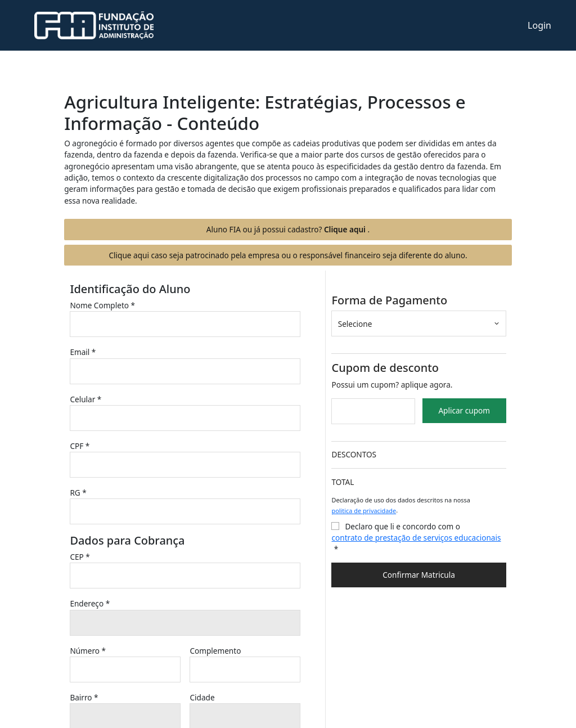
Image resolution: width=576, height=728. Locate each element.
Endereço (90, 603)
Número (88, 651)
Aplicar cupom (464, 410)
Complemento (216, 651)
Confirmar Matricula (419, 575)
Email (83, 352)
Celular (85, 399)
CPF (80, 446)
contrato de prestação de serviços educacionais (416, 538)
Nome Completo (102, 305)
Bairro (84, 697)
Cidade (203, 697)
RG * (78, 493)
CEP (80, 557)
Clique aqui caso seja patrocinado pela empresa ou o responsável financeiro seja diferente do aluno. (288, 255)
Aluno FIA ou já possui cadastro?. (288, 229)
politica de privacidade (364, 511)
